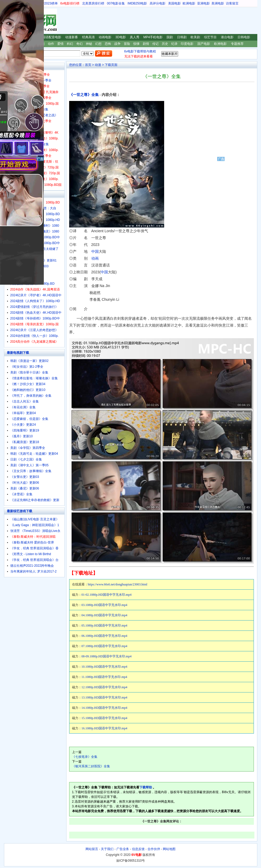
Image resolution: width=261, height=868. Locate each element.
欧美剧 (195, 37)
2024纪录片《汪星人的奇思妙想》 (34, 330)
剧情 (146, 44)
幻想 (98, 44)
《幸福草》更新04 (23, 413)
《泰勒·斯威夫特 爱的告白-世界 (32, 542)
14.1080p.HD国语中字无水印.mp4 (105, 708)
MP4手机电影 (153, 37)
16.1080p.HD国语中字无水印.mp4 (105, 728)
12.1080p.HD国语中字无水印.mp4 (105, 687)
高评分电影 (158, 3)
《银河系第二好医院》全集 (91, 766)
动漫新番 (72, 37)
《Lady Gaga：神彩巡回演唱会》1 (35, 525)
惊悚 (136, 44)
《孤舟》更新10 (22, 436)
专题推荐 (237, 44)
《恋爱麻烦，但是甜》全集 (29, 419)
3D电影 (120, 37)
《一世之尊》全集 (84, 95)
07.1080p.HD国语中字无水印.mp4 (105, 646)
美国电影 (174, 3)
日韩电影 (244, 37)
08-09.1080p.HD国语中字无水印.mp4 (107, 656)
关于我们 (107, 849)
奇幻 (79, 44)
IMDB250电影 (137, 3)
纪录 (174, 44)
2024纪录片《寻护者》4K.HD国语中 (36, 295)
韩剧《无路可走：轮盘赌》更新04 (34, 454)
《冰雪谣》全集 (21, 494)
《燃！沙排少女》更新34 (28, 384)
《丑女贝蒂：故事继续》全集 (31, 471)
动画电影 (105, 37)
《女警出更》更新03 (25, 477)
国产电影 (204, 44)
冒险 (127, 44)
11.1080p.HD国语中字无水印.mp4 (104, 677)
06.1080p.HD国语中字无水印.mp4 (105, 636)
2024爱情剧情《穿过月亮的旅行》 (34, 307)
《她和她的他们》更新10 (28, 390)
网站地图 (169, 849)
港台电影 (227, 37)
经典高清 (88, 37)
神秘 (89, 44)
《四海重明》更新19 (25, 430)
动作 (51, 44)
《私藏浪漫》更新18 (25, 442)
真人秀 (135, 37)
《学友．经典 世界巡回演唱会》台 (34, 560)
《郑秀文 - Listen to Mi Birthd (31, 554)
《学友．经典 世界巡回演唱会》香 (34, 548)
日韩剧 (182, 37)
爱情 (60, 44)
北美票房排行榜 (93, 3)
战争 (117, 44)
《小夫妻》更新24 (23, 425)
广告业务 (123, 849)
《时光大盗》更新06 (25, 483)
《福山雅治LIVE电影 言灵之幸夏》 (35, 519)
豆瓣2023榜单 (48, 3)
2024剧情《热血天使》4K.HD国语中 (36, 313)
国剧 (170, 37)
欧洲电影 (189, 3)
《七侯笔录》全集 (85, 757)
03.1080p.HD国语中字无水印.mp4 (105, 605)
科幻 (70, 44)
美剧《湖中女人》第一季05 (29, 465)
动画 (95, 258)
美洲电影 (218, 3)
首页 (88, 65)
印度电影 (187, 44)
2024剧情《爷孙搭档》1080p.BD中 (35, 318)
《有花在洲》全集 (23, 407)
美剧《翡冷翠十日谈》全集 (29, 372)
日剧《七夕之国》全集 (26, 459)
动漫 (98, 65)
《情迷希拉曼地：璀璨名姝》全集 (34, 378)
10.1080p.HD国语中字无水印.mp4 (105, 667)
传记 (155, 44)
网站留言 (92, 849)
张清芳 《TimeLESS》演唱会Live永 (35, 531)
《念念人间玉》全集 (25, 401)
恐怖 (108, 44)
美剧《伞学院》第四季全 (28, 448)
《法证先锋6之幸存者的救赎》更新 (35, 500)
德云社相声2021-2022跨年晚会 (32, 566)
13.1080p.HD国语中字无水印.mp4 (105, 697)
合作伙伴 (154, 849)
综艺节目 (210, 37)
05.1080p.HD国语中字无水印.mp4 (105, 625)
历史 (165, 44)
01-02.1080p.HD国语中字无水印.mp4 (107, 595)
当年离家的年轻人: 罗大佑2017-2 (34, 571)
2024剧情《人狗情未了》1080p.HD (35, 301)
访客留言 (232, 3)
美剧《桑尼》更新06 (25, 488)
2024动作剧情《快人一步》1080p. (34, 336)
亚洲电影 (203, 3)
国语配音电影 (52, 37)
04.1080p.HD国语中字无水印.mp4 (105, 615)
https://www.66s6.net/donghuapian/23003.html (118, 584)
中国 (95, 251)
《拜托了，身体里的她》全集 (31, 396)
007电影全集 (116, 3)
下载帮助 (146, 787)
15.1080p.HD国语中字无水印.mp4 (105, 718)
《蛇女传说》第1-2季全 (27, 367)
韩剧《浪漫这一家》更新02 (29, 361)
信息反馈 (138, 849)
